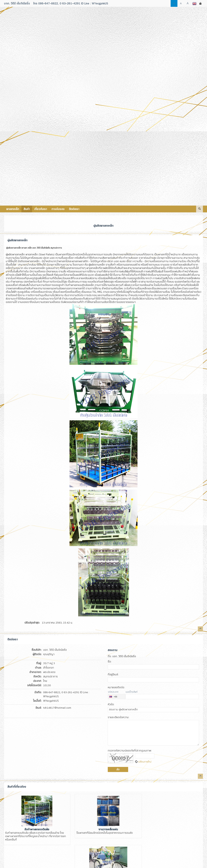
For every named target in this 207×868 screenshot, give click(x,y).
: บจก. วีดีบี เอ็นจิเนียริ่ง (122, 656)
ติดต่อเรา (77, 209)
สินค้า (28, 209)
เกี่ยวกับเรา (42, 209)
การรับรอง (60, 209)
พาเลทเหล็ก (13, 209)
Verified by (30, 862)
